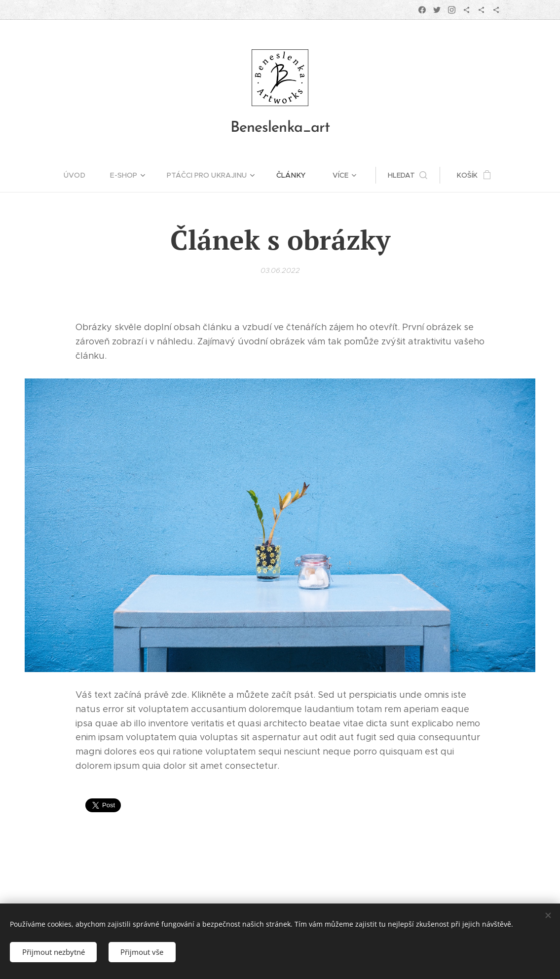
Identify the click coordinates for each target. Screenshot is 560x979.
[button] (406, 175)
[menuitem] (82, 175)
